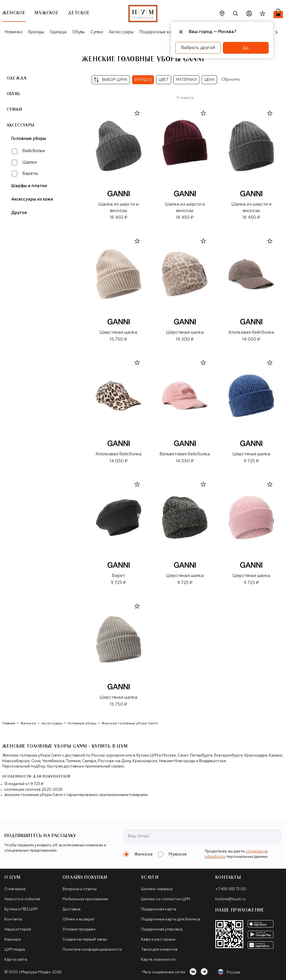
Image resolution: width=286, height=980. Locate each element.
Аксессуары (121, 32)
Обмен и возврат (79, 919)
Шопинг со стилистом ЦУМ (165, 899)
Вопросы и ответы (80, 889)
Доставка (71, 909)
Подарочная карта (159, 909)
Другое (19, 213)
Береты (30, 174)
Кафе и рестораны (158, 940)
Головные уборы (82, 724)
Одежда (58, 32)
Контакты (13, 919)
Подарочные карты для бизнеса (171, 919)
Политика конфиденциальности (92, 950)
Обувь (79, 32)
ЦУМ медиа (15, 950)
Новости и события (22, 899)
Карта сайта (16, 960)
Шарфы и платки (29, 186)
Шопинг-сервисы (157, 889)
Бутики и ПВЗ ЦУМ (21, 909)
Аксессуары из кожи (32, 199)
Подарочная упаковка (162, 930)
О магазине (15, 889)
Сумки (97, 32)
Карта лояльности (158, 960)
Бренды (36, 32)
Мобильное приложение (85, 899)
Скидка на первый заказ (85, 940)
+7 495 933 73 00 (231, 889)
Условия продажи (79, 930)
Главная (9, 724)
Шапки (29, 162)
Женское (28, 724)
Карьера (13, 940)
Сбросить (231, 80)
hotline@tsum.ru (230, 899)
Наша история (18, 930)
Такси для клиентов (159, 950)
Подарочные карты (159, 32)
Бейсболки (34, 151)
